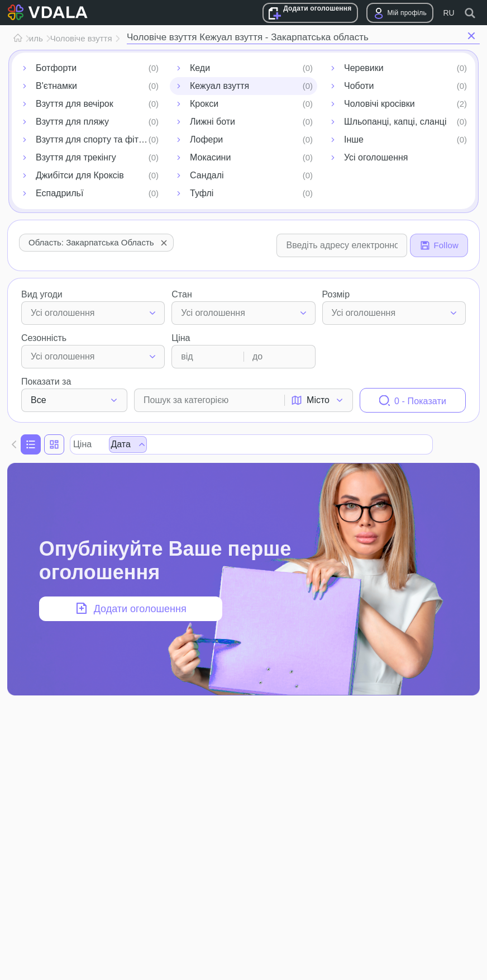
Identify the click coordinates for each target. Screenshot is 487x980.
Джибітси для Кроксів (80, 175)
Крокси (204, 104)
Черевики (364, 68)
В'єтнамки (56, 86)
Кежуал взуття (219, 86)
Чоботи (359, 86)
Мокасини (210, 157)
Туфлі (202, 193)
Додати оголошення (317, 8)
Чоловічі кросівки (379, 104)
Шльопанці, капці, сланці (395, 122)
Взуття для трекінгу (76, 157)
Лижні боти (213, 122)
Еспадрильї (59, 193)
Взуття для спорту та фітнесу (97, 139)
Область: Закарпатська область (99, 243)
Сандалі (207, 175)
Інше (354, 139)
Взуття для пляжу (72, 122)
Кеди (200, 68)
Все (39, 400)
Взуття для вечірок (75, 104)
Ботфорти (56, 68)
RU (448, 13)
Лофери (206, 139)
